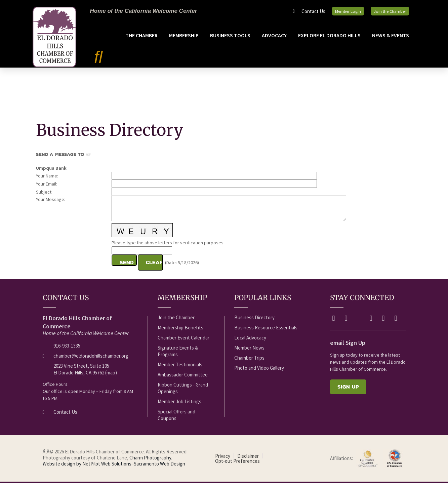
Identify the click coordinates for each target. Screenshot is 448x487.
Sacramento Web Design (159, 468)
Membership (184, 40)
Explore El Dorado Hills (329, 40)
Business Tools (230, 40)
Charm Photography (150, 462)
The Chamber (141, 40)
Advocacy (274, 40)
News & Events (391, 40)
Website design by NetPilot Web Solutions (87, 468)
